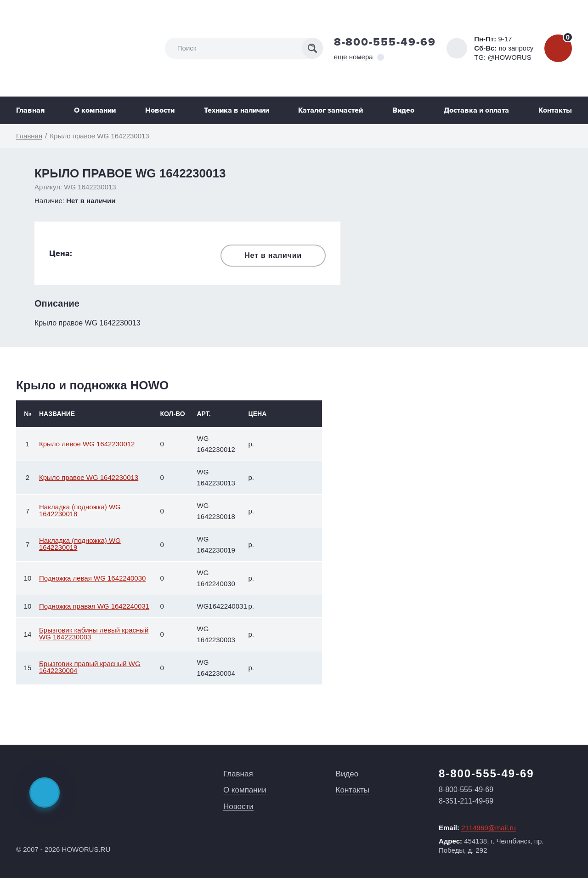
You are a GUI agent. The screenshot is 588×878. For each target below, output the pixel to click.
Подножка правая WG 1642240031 (94, 606)
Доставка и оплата (476, 110)
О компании (95, 110)
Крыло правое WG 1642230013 (89, 477)
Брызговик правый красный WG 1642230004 (90, 667)
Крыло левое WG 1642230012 (87, 444)
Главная (30, 110)
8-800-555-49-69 (385, 42)
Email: (477, 828)
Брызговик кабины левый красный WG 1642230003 (94, 633)
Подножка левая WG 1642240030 (92, 578)
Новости (160, 110)
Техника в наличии (237, 110)
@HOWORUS (509, 57)
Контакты (555, 110)
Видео (403, 110)
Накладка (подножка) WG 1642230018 (80, 510)
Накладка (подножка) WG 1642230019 (80, 544)
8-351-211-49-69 (466, 801)
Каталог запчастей (331, 110)
